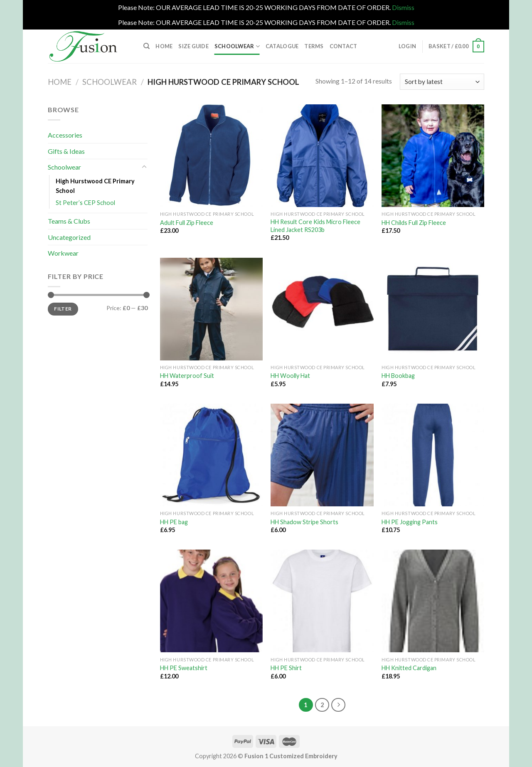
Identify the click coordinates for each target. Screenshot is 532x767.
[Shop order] (442, 82)
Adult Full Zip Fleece (187, 223)
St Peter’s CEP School (85, 203)
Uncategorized (69, 237)
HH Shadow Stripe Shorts (304, 522)
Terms (314, 46)
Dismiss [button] (403, 7)
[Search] (147, 46)
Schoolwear (237, 46)
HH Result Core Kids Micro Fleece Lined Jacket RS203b (315, 226)
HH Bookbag (398, 376)
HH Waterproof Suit (187, 376)
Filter (63, 309)
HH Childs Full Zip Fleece (414, 223)
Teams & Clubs (69, 221)
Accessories (65, 135)
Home (164, 46)
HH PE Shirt (286, 668)
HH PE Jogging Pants (410, 522)
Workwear (63, 253)
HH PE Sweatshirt (184, 668)
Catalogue (282, 46)
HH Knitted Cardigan (409, 668)
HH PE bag (174, 522)
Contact (344, 46)
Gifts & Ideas (66, 151)
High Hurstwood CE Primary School (95, 186)
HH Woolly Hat (290, 376)
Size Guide (193, 46)
